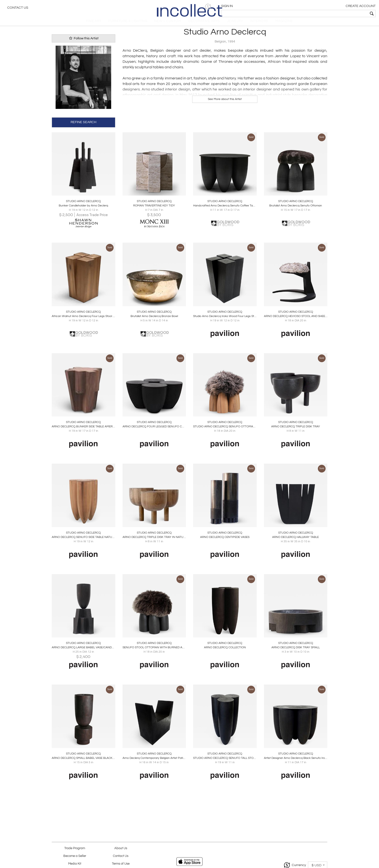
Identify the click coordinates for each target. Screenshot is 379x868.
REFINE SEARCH (84, 127)
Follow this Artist (83, 44)
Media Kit (75, 864)
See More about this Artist (225, 104)
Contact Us (18, 8)
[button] (301, 7)
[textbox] (340, 14)
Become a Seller (75, 856)
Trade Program (75, 848)
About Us (121, 848)
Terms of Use (121, 864)
